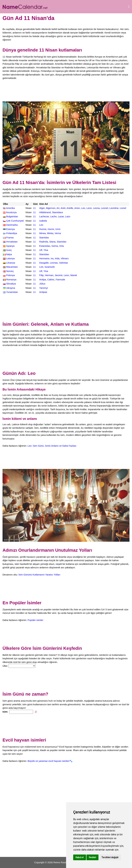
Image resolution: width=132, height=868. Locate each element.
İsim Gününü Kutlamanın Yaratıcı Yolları (39, 575)
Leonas (54, 263)
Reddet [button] (92, 857)
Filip (41, 275)
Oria (61, 246)
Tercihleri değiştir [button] (110, 857)
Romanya (11, 279)
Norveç (10, 271)
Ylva (46, 250)
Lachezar (44, 216)
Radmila (44, 242)
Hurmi (51, 229)
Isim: (5, 712)
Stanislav (62, 242)
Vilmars (65, 258)
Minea (42, 233)
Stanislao (44, 254)
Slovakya (11, 284)
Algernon (51, 208)
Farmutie (60, 279)
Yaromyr (44, 288)
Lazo (68, 216)
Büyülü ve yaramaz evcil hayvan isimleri (48, 761)
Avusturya (11, 212)
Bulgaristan (12, 216)
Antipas (43, 292)
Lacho (54, 216)
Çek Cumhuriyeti (15, 221)
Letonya (10, 258)
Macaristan (12, 267)
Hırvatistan (12, 242)
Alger (42, 208)
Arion (77, 208)
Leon (89, 208)
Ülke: (5, 666)
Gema (55, 246)
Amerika (10, 208)
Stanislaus (57, 212)
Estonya (10, 229)
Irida (57, 258)
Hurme (43, 229)
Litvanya (11, 263)
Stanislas (44, 237)
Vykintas (63, 263)
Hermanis (44, 258)
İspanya (10, 246)
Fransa (10, 237)
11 (34, 208)
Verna (58, 233)
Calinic (51, 279)
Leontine (114, 208)
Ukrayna (11, 288)
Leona (96, 208)
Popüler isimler (35, 620)
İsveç (9, 250)
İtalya (9, 254)
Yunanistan (12, 292)
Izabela (43, 221)
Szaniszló (50, 267)
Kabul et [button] (80, 857)
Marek (74, 275)
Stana (52, 242)
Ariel (63, 208)
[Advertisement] (66, 91)
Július (42, 284)
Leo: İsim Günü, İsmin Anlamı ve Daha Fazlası (52, 446)
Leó (41, 267)
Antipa (43, 279)
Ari (58, 208)
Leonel (105, 208)
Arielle (70, 208)
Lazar (61, 216)
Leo (83, 208)
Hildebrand (45, 212)
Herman (49, 275)
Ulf (41, 250)
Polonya (10, 275)
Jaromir (59, 275)
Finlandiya (12, 233)
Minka (50, 233)
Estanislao (45, 246)
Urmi (58, 229)
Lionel (123, 208)
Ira (52, 258)
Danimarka (12, 225)
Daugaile (44, 263)
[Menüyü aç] (129, 7)
